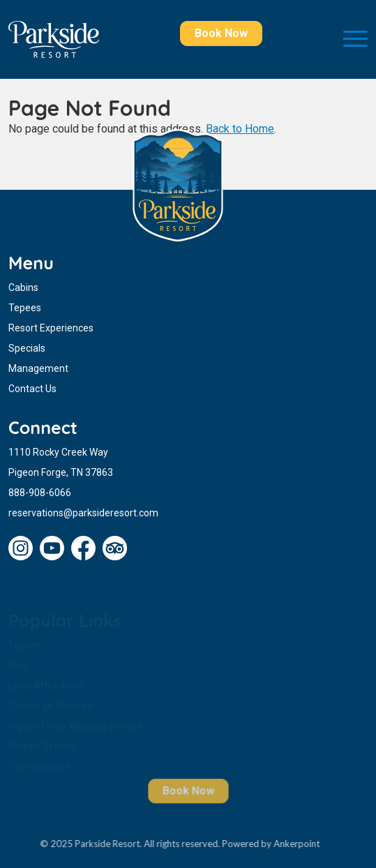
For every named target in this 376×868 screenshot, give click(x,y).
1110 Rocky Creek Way (58, 452)
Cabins (23, 287)
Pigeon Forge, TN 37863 (61, 472)
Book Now (221, 33)
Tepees (25, 308)
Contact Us (32, 389)
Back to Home (240, 129)
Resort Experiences (51, 328)
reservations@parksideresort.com (83, 513)
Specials (27, 348)
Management (38, 368)
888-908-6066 (40, 493)
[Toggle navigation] (355, 40)
